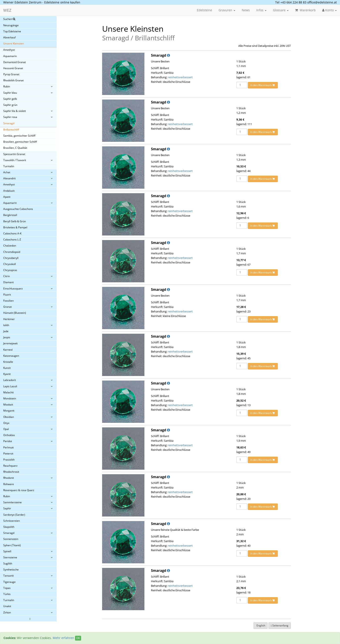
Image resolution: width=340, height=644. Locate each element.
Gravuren (227, 10)
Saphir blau (10, 93)
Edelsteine (204, 10)
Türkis (7, 594)
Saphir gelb (10, 99)
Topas (7, 588)
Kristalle (8, 362)
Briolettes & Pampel (15, 227)
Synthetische (11, 570)
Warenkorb (305, 10)
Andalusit (9, 191)
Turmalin (9, 166)
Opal (6, 429)
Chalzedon (10, 246)
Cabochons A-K (12, 233)
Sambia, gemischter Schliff (19, 136)
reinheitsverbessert (180, 77)
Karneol (8, 350)
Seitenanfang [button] (280, 625)
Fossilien (8, 301)
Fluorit (7, 295)
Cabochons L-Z (12, 239)
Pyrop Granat (11, 74)
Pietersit (8, 454)
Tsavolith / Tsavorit (15, 160)
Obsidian (9, 417)
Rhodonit (9, 478)
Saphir (7, 508)
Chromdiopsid (12, 252)
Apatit (7, 197)
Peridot (8, 441)
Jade (6, 331)
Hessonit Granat (13, 68)
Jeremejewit (10, 343)
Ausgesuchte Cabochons (18, 209)
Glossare (281, 10)
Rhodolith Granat (13, 80)
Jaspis (7, 337)
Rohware (9, 484)
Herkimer (9, 319)
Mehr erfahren (63, 638)
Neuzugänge (11, 25)
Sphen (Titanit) (12, 545)
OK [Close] (78, 638)
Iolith (6, 325)
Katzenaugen (11, 356)
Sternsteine (10, 557)
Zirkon (7, 612)
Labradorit (10, 380)
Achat (7, 172)
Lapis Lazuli (10, 386)
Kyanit (7, 374)
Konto (329, 10)
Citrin (7, 276)
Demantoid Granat (15, 62)
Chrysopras (10, 270)
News (246, 10)
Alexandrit (9, 178)
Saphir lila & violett (15, 111)
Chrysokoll (10, 264)
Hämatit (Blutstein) (15, 313)
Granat (7, 307)
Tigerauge (9, 582)
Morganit (9, 411)
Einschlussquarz (13, 288)
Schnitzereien (11, 521)
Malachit (8, 392)
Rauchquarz (10, 466)
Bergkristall (10, 215)
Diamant (8, 282)
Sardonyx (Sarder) (14, 515)
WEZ (7, 10)
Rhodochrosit (11, 472)
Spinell (7, 551)
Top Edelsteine (12, 31)
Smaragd (9, 123)
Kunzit (7, 368)
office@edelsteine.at (322, 2)
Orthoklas (9, 435)
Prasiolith (9, 460)
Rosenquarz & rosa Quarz (19, 490)
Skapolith (9, 527)
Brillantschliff (11, 130)
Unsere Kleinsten (14, 43)
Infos (261, 10)
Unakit (7, 606)
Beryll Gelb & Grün (15, 221)
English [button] (261, 625)
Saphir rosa (10, 117)
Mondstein (10, 398)
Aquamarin (10, 56)
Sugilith (8, 563)
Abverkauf (9, 37)
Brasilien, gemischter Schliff (20, 142)
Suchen (9, 19)
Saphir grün (10, 105)
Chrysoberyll (11, 258)
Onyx (6, 423)
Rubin (7, 86)
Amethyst (9, 50)
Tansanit (8, 576)
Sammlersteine (12, 502)
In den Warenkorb (263, 85)
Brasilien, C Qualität (15, 148)
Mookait (8, 405)
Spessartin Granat (14, 154)
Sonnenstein (11, 539)
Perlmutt (8, 447)
